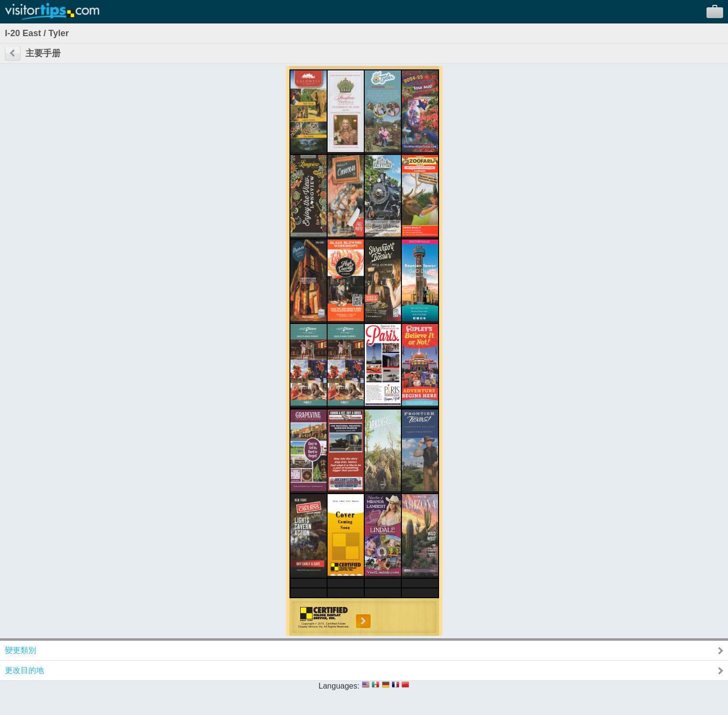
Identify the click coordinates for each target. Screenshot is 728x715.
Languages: (339, 686)
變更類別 (21, 650)
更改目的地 (24, 670)
